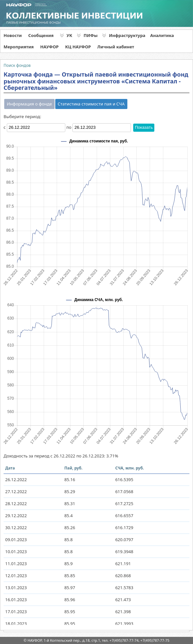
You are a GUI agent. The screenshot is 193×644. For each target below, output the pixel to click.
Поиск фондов (17, 65)
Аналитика (162, 35)
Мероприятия (19, 47)
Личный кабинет (116, 47)
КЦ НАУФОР (78, 47)
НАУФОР (50, 47)
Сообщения (41, 35)
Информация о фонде (29, 104)
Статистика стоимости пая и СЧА (91, 104)
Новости (13, 35)
